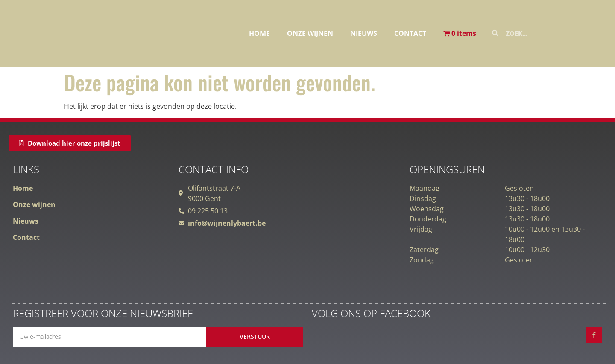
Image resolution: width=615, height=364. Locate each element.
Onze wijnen (310, 33)
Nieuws (364, 33)
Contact (410, 33)
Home (259, 33)
